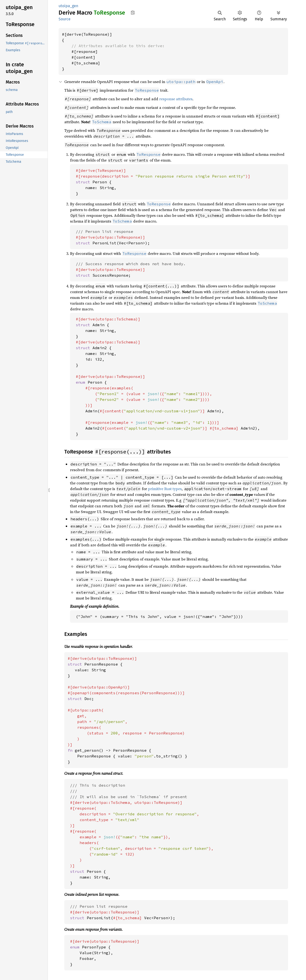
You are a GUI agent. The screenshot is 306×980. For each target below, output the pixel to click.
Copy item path (133, 12)
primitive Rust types (165, 489)
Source (65, 19)
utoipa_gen (68, 6)
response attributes (176, 99)
